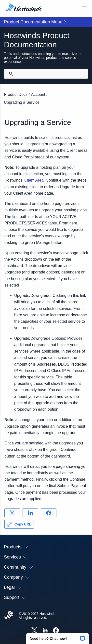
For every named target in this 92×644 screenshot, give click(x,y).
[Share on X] (12, 513)
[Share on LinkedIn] (30, 513)
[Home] (24, 8)
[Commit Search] (11, 74)
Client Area (34, 180)
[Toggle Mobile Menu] (85, 8)
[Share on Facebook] (49, 513)
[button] (58, 637)
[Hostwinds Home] (9, 616)
